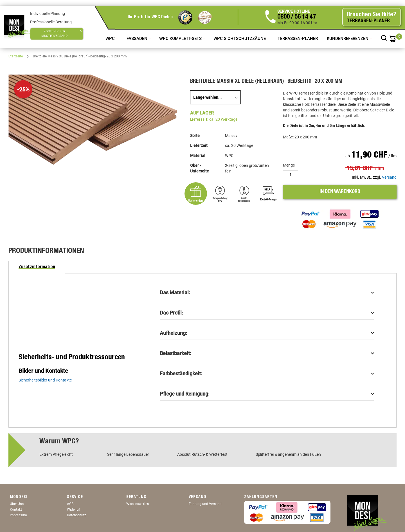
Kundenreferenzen (348, 39)
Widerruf (73, 509)
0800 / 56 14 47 (297, 17)
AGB (70, 504)
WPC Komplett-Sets (181, 39)
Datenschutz (76, 515)
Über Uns (17, 504)
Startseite (16, 56)
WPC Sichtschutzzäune (240, 39)
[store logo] (17, 27)
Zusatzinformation (37, 267)
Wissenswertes (138, 504)
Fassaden (138, 39)
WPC (111, 39)
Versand (389, 177)
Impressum (18, 515)
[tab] (37, 267)
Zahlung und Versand (205, 504)
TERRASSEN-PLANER (298, 39)
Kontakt (16, 509)
